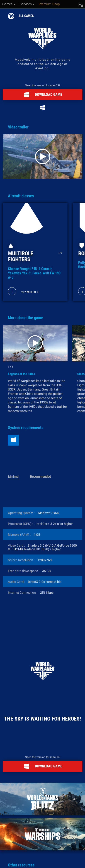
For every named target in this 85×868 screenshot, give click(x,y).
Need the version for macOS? (43, 85)
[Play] (42, 157)
